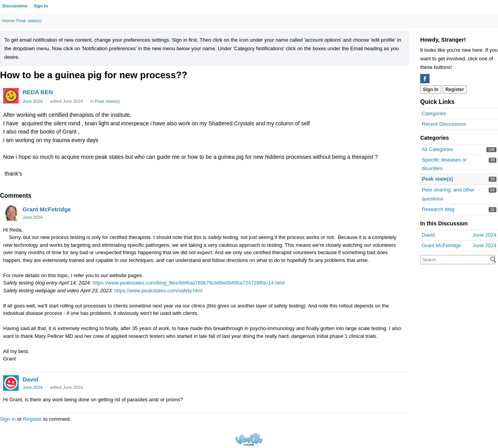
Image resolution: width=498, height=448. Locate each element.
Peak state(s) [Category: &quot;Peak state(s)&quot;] (108, 101)
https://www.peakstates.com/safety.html (159, 291)
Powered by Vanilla (249, 439)
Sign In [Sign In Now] (431, 90)
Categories (434, 113)
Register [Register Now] (455, 90)
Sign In (41, 6)
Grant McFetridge (47, 209)
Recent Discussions (444, 124)
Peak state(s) (437, 179)
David (31, 379)
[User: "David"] (11, 383)
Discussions (15, 6)
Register (32, 419)
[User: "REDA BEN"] (11, 96)
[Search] (493, 260)
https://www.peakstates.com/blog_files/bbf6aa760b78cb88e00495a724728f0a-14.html (189, 283)
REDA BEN (38, 92)
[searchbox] (458, 260)
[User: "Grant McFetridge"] (11, 213)
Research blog (438, 209)
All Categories (438, 149)
